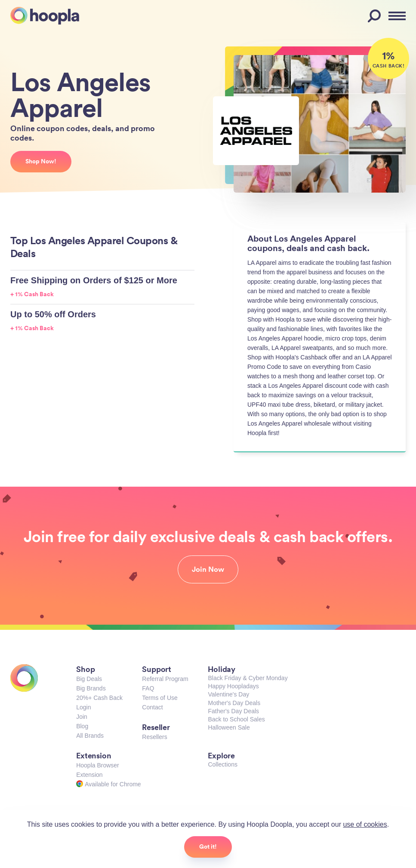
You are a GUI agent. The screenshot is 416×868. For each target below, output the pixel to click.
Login (83, 707)
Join (82, 717)
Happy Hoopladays (233, 686)
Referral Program (165, 679)
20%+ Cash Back (99, 698)
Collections (222, 764)
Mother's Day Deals (234, 703)
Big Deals (89, 679)
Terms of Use (160, 698)
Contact (152, 707)
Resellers (154, 737)
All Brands (90, 736)
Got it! (208, 847)
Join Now (208, 569)
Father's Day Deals (233, 711)
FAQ (148, 688)
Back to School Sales (236, 719)
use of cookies (365, 824)
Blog (82, 726)
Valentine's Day (228, 694)
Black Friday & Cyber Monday (248, 678)
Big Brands (91, 688)
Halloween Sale (229, 727)
